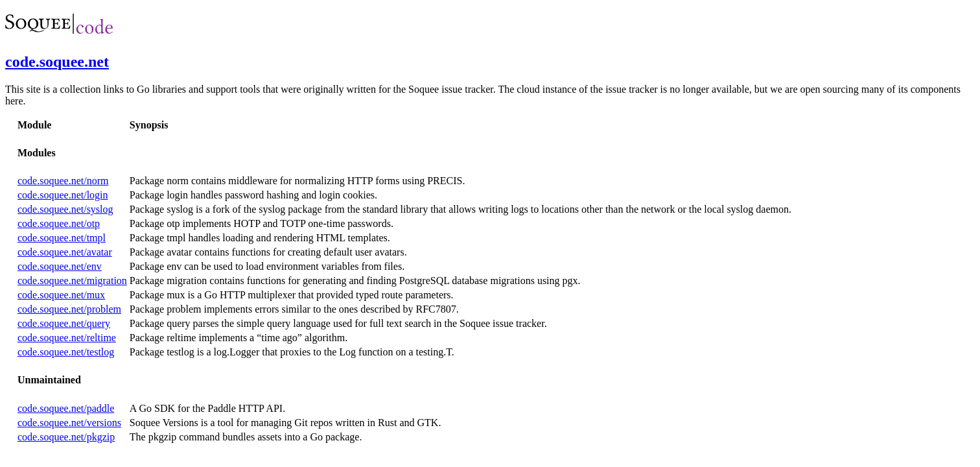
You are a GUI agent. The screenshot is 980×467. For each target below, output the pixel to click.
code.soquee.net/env (60, 266)
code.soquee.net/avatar (65, 252)
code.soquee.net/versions (69, 423)
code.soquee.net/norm (63, 181)
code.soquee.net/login (63, 195)
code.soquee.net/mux (61, 295)
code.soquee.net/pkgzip (66, 437)
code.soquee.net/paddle (66, 408)
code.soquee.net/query (64, 323)
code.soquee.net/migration (72, 281)
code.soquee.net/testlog (66, 352)
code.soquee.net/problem (69, 309)
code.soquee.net (57, 62)
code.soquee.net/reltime (67, 338)
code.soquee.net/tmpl (62, 238)
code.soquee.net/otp (59, 223)
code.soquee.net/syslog (65, 209)
